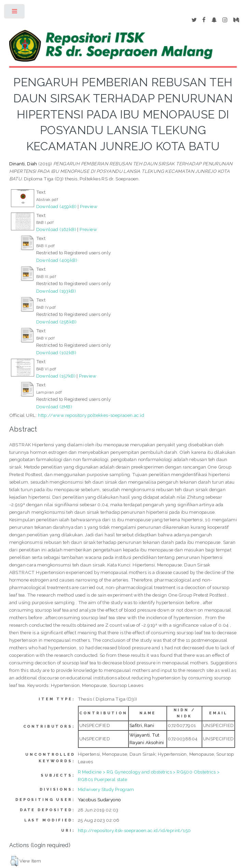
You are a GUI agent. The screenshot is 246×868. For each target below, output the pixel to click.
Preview (89, 206)
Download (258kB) (56, 322)
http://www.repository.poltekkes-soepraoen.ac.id (91, 415)
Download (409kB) (57, 260)
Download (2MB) (54, 407)
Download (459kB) (56, 206)
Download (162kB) (56, 229)
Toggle (15, 13)
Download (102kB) (56, 353)
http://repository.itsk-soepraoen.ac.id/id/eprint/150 (134, 830)
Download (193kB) (56, 291)
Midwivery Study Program (106, 789)
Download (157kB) (56, 376)
